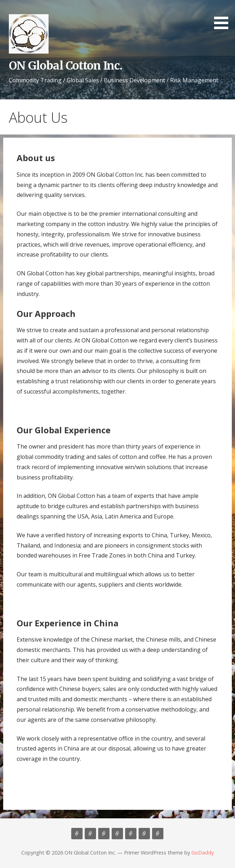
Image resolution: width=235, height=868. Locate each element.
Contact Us (131, 834)
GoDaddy (203, 853)
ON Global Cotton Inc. (66, 66)
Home (77, 834)
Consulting (104, 834)
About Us (90, 834)
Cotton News (144, 834)
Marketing (117, 834)
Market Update (158, 834)
